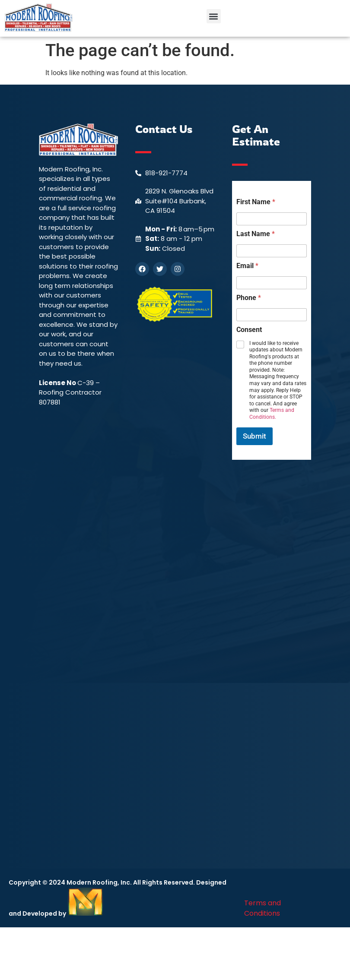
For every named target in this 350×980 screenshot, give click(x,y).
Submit (255, 436)
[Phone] (272, 315)
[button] (214, 16)
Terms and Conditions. (272, 414)
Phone (249, 298)
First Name (256, 202)
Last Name (256, 234)
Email (247, 266)
